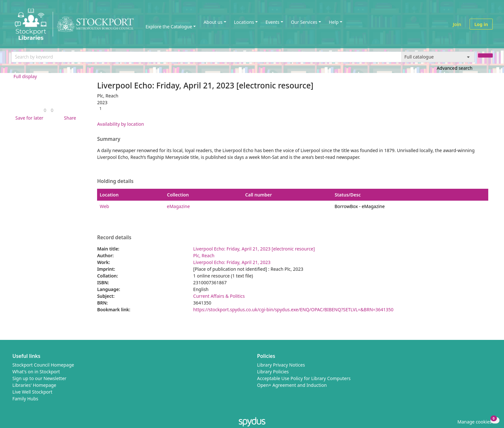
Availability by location (121, 124)
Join (457, 24)
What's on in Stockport (36, 372)
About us (213, 22)
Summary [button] (109, 139)
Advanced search (455, 68)
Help (334, 22)
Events (272, 22)
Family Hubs (26, 399)
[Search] (485, 55)
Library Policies (273, 372)
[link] (45, 110)
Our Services (304, 22)
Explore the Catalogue (169, 27)
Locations (244, 22)
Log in (481, 24)
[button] (28, 118)
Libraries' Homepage (35, 385)
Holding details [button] (115, 181)
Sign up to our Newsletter (40, 378)
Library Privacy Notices (281, 365)
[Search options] (438, 57)
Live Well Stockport (32, 392)
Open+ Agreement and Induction (292, 385)
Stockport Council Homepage (43, 365)
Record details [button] (114, 238)
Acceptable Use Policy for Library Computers (304, 378)
